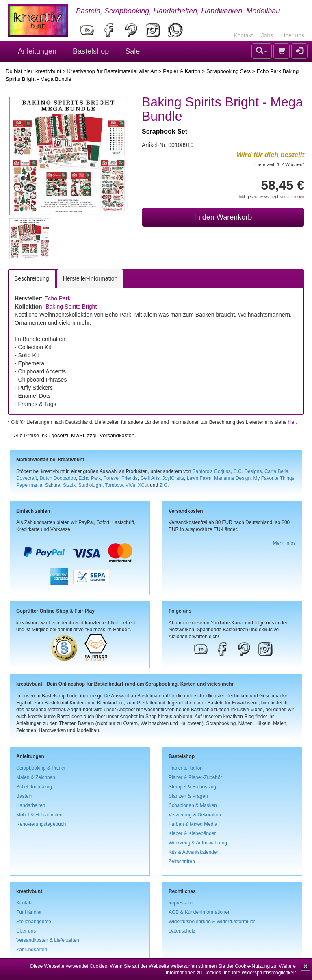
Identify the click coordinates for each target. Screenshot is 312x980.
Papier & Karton (182, 71)
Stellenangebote (34, 922)
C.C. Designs (247, 471)
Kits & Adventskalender (193, 852)
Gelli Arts (150, 478)
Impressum (181, 903)
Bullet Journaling (34, 787)
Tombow (114, 485)
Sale (132, 51)
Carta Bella (276, 471)
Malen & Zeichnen (36, 777)
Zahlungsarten (32, 950)
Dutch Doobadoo (58, 478)
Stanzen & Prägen (188, 796)
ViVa (130, 485)
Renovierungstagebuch (41, 824)
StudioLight (91, 485)
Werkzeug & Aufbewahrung (198, 843)
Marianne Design (232, 478)
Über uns (293, 35)
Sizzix (69, 485)
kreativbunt (48, 71)
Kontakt (243, 35)
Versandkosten (292, 197)
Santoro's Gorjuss (212, 471)
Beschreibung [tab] (32, 278)
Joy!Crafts (173, 478)
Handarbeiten (31, 805)
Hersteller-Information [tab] (90, 278)
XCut (143, 485)
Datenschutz (182, 931)
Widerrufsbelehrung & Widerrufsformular (212, 922)
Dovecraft (27, 478)
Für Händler (29, 912)
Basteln (24, 796)
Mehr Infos (284, 543)
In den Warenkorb (223, 217)
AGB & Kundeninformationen (200, 912)
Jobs (267, 35)
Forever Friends (121, 478)
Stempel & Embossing (192, 787)
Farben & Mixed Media (193, 824)
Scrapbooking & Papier (41, 768)
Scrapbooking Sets (229, 71)
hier (291, 422)
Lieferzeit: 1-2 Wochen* (280, 164)
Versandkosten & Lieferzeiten (48, 940)
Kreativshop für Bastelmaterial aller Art (112, 71)
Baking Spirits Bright (71, 307)
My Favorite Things (274, 478)
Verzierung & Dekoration (195, 815)
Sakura (53, 485)
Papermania (29, 485)
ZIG (163, 485)
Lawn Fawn (199, 478)
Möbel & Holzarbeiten (39, 815)
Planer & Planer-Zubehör (195, 777)
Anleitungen (37, 51)
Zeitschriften (182, 861)
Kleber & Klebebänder (192, 833)
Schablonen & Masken (193, 805)
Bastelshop (91, 51)
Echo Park (57, 298)
